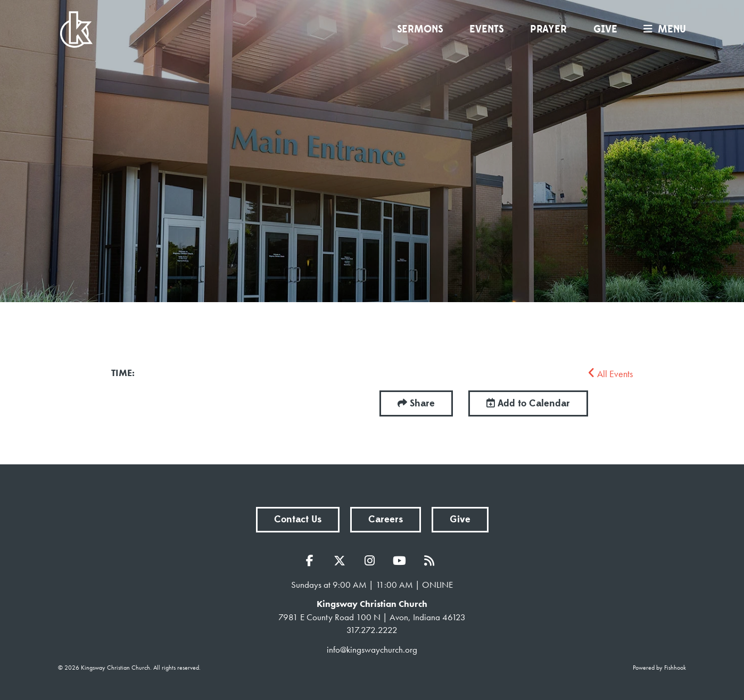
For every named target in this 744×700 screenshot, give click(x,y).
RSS (432, 561)
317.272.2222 (372, 630)
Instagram (372, 561)
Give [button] (460, 519)
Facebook (312, 561)
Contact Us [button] (298, 519)
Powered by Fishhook (659, 668)
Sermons (420, 29)
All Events (610, 374)
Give (605, 29)
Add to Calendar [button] (528, 403)
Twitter (342, 561)
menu (662, 29)
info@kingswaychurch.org (372, 649)
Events (486, 29)
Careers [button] (386, 519)
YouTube (402, 561)
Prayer (548, 29)
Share (422, 403)
